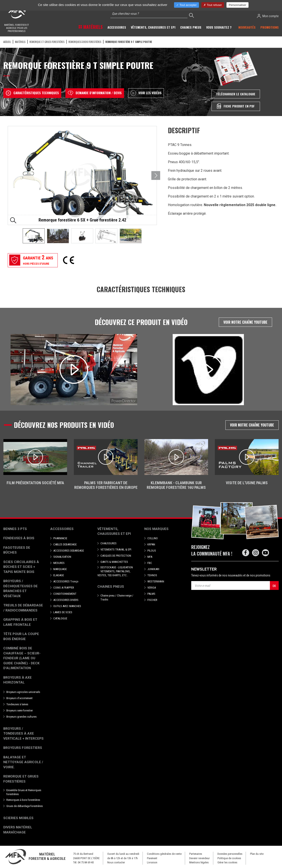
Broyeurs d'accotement (19, 698)
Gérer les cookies (227, 862)
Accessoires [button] (117, 27)
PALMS (151, 594)
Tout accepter (186, 5)
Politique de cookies (229, 858)
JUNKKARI (153, 569)
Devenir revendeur (199, 858)
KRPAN (151, 544)
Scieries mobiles (18, 818)
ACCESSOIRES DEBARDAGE (69, 551)
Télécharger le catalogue (236, 94)
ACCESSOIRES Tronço (66, 581)
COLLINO (153, 538)
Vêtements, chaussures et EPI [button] (153, 27)
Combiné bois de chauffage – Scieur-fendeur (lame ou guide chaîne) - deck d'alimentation (22, 658)
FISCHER (152, 600)
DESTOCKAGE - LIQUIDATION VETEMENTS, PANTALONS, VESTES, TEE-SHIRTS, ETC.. (115, 571)
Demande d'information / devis (95, 93)
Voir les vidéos (146, 93)
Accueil (7, 42)
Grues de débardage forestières (25, 806)
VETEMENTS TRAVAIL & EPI (116, 549)
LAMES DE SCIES (63, 612)
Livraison (152, 862)
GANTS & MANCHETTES (114, 562)
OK (274, 586)
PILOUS (152, 551)
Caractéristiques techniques (32, 93)
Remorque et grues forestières (47, 42)
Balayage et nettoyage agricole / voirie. (23, 762)
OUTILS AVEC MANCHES (67, 606)
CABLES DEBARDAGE (65, 544)
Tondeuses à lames (17, 704)
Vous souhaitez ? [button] (219, 27)
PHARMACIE (60, 538)
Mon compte (268, 16)
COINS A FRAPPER (64, 588)
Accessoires (62, 529)
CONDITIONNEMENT (65, 594)
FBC (150, 563)
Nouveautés (247, 27)
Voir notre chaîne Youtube (245, 322)
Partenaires (196, 854)
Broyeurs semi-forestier (20, 710)
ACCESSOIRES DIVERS (66, 600)
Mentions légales (199, 862)
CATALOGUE (60, 618)
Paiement (152, 858)
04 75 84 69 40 (86, 862)
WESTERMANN (156, 581)
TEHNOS (152, 575)
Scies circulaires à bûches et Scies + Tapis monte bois (21, 567)
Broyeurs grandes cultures (21, 717)
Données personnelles (230, 854)
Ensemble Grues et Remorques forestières (24, 792)
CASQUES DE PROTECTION (116, 556)
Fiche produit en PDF (236, 106)
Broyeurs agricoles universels (23, 692)
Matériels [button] (92, 27)
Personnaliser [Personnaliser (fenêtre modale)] (237, 5)
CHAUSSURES (109, 543)
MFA (150, 557)
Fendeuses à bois (19, 538)
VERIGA (152, 588)
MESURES (59, 563)
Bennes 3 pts (15, 529)
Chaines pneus (111, 587)
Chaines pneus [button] (191, 27)
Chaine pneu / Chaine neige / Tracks (117, 597)
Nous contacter (116, 862)
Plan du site (257, 854)
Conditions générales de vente (164, 854)
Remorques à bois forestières (85, 42)
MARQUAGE (60, 569)
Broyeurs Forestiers (23, 748)
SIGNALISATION (62, 557)
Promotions (270, 27)
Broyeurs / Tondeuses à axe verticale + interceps (23, 734)
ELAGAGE (59, 575)
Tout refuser (213, 5)
